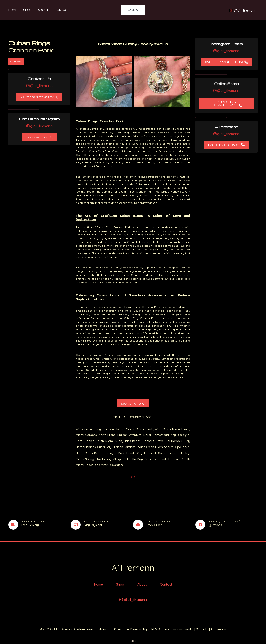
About (43, 10)
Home (13, 10)
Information (224, 62)
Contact (62, 10)
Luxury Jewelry (224, 103)
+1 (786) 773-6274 (38, 97)
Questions (224, 145)
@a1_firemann (41, 86)
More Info (131, 404)
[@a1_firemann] (243, 10)
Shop (27, 10)
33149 (133, 477)
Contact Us (38, 137)
